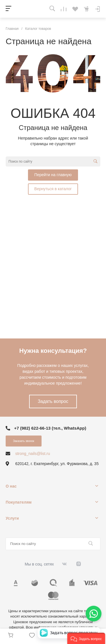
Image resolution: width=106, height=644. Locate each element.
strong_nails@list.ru (33, 454)
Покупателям (19, 502)
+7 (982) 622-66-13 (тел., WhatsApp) (50, 428)
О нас (11, 486)
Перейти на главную (53, 175)
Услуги (12, 518)
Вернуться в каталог (53, 189)
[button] (86, 638)
